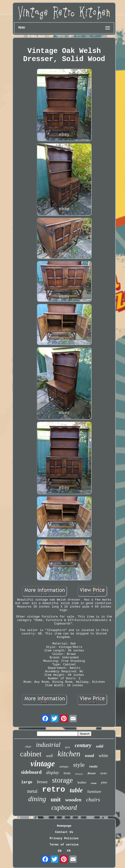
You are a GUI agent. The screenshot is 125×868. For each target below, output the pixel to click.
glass (67, 747)
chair (28, 746)
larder (104, 773)
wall (50, 756)
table (76, 790)
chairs (93, 800)
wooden (74, 800)
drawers (79, 774)
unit (56, 799)
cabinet (31, 754)
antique (64, 766)
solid (100, 746)
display (53, 772)
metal (32, 791)
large (27, 782)
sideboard (31, 772)
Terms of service (64, 845)
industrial (48, 745)
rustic (94, 766)
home (67, 773)
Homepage (64, 826)
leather (82, 782)
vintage (43, 764)
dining (37, 799)
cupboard (64, 807)
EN (60, 851)
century (83, 745)
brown (42, 782)
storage (63, 780)
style (79, 765)
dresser (91, 773)
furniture (94, 792)
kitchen (69, 754)
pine (104, 782)
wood (89, 756)
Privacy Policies (64, 838)
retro (53, 790)
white (103, 756)
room (94, 783)
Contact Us (64, 832)
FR (69, 851)
